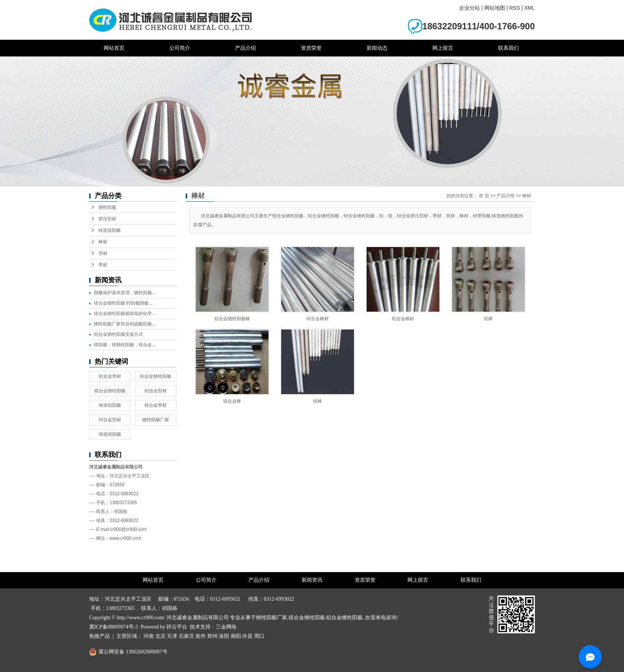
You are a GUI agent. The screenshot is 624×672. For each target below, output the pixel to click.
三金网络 (226, 627)
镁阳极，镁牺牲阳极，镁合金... (125, 345)
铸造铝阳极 (110, 405)
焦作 (201, 636)
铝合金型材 (156, 391)
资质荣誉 (311, 48)
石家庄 (186, 636)
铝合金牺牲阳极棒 (232, 319)
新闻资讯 (312, 580)
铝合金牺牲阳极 (156, 376)
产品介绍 (246, 48)
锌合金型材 (110, 420)
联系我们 (508, 48)
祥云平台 (177, 627)
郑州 (212, 636)
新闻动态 (377, 48)
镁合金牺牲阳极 (110, 391)
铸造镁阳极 (110, 230)
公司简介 (180, 48)
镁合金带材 (156, 405)
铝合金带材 (110, 376)
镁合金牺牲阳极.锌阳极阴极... (123, 303)
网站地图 (495, 8)
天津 (172, 636)
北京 (160, 636)
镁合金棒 (232, 401)
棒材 (103, 242)
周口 (259, 636)
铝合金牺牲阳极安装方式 (118, 334)
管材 (103, 253)
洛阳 (224, 636)
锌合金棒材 (318, 319)
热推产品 (100, 636)
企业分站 (469, 8)
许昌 (247, 636)
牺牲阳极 (107, 207)
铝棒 (488, 319)
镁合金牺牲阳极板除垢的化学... (125, 314)
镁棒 (318, 401)
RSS (515, 8)
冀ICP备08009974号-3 (113, 627)
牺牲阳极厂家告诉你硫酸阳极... (125, 324)
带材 (103, 265)
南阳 (236, 636)
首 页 (484, 196)
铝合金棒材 (403, 319)
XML (529, 8)
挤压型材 (107, 219)
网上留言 (443, 48)
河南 (149, 636)
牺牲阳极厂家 (156, 420)
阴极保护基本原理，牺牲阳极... (125, 293)
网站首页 (114, 48)
